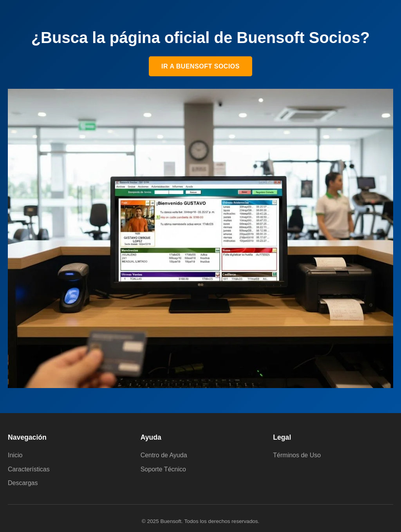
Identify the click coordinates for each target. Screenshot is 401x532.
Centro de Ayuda (164, 455)
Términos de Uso (297, 455)
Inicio (15, 455)
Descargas (23, 483)
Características (29, 469)
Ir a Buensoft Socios (200, 66)
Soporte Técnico (163, 469)
